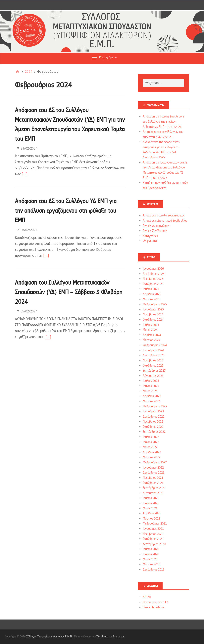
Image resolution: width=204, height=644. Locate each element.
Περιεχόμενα (108, 57)
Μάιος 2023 (150, 391)
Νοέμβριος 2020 (153, 534)
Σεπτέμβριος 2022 (154, 432)
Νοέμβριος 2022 (153, 422)
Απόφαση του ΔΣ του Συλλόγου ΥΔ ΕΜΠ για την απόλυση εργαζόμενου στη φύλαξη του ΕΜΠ (66, 211)
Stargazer (118, 636)
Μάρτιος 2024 (152, 340)
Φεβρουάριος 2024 (155, 345)
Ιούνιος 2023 (151, 386)
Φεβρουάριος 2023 (155, 406)
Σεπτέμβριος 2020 (154, 544)
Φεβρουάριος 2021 (155, 524)
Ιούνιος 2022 (151, 442)
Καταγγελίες (150, 236)
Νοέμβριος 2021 (153, 478)
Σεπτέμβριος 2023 (154, 371)
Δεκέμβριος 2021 (154, 473)
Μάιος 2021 (150, 508)
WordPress (102, 636)
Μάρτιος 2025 (152, 299)
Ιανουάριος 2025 (153, 309)
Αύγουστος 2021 (153, 493)
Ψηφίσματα (150, 241)
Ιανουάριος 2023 (153, 411)
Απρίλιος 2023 (152, 396)
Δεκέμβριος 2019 (154, 570)
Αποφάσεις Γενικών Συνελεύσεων (164, 215)
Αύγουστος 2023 (153, 376)
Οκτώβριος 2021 (153, 483)
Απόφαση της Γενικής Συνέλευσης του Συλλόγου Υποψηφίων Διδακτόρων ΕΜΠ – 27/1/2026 (164, 122)
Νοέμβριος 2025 (153, 279)
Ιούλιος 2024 (151, 325)
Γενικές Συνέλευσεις (155, 231)
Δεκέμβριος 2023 (154, 355)
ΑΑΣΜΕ (147, 597)
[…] (25, 174)
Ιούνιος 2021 (151, 503)
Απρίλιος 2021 (152, 513)
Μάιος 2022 (150, 447)
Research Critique (154, 607)
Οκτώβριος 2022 (153, 427)
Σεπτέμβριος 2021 (154, 488)
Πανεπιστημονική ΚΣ (155, 602)
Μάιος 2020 (150, 559)
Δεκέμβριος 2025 (154, 274)
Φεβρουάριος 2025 (155, 304)
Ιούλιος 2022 (151, 437)
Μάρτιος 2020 (152, 564)
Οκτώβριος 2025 (153, 284)
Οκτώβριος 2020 (153, 539)
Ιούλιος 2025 (151, 289)
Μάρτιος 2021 (152, 519)
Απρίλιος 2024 (152, 335)
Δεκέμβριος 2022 (154, 417)
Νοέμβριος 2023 (153, 360)
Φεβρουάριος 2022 (155, 462)
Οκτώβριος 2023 (153, 366)
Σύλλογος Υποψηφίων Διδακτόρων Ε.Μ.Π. (49, 636)
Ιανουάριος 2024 (153, 350)
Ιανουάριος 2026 (153, 269)
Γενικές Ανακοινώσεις (156, 226)
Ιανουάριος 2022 (153, 468)
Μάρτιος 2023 (152, 401)
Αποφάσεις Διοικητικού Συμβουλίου (165, 221)
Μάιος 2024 (150, 330)
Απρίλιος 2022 (152, 452)
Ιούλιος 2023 (151, 381)
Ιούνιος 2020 (151, 554)
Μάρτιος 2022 (152, 457)
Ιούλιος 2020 (151, 549)
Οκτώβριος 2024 (153, 320)
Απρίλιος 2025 (152, 294)
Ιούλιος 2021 (151, 498)
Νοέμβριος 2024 (153, 314)
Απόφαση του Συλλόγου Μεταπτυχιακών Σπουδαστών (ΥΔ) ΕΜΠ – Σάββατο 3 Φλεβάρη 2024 (69, 292)
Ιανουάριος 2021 (153, 529)
